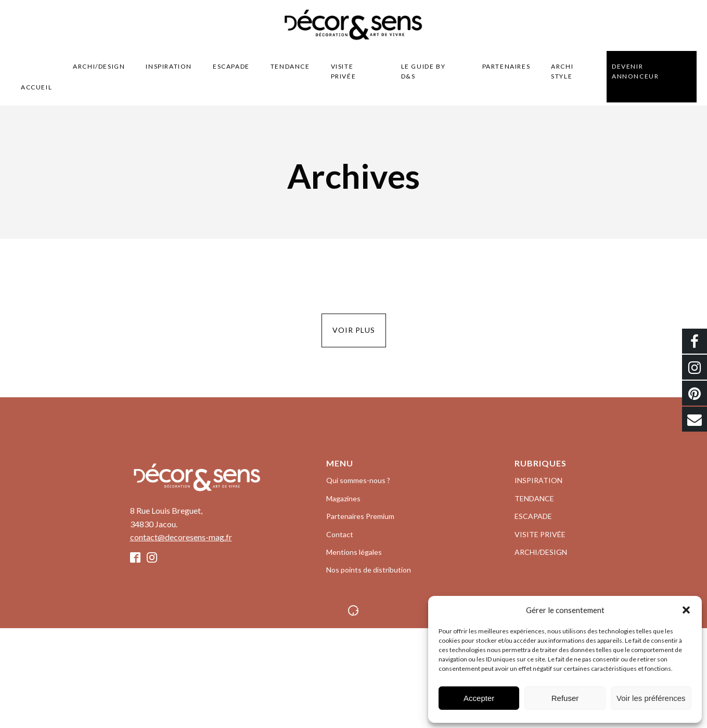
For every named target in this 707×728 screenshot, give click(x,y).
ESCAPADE (231, 66)
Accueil (36, 87)
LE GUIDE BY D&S (423, 71)
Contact (340, 534)
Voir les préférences (651, 698)
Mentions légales (354, 552)
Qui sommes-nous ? (358, 480)
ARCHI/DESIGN (99, 66)
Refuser (565, 698)
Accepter (479, 698)
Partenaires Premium (360, 516)
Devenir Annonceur (635, 71)
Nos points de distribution (369, 570)
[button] (686, 610)
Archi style (562, 71)
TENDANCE (290, 66)
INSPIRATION (169, 66)
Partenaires (506, 66)
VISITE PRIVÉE (344, 71)
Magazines (343, 498)
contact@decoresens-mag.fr (181, 537)
